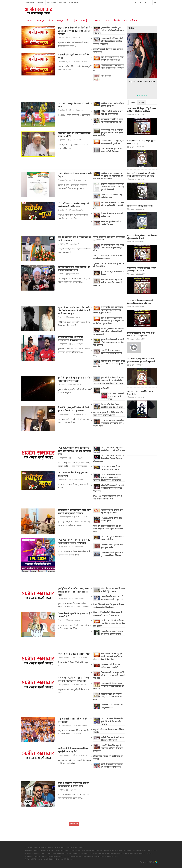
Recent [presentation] (141, 102)
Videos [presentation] (133, 102)
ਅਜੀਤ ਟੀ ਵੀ (62, 2)
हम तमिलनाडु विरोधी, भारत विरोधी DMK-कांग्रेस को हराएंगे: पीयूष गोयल (109, 248)
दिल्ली (62, 38)
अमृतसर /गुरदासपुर (65, 726)
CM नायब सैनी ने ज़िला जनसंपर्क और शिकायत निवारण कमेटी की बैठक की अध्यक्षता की (108, 41)
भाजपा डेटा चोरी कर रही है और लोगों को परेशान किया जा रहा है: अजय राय (108, 282)
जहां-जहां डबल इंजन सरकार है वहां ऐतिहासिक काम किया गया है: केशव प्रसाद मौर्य (109, 364)
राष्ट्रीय (62, 244)
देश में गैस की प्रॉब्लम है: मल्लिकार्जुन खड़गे (74, 654)
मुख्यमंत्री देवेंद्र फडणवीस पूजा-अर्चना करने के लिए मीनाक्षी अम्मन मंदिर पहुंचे (108, 30)
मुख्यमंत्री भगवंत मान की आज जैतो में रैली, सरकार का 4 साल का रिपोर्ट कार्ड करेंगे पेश (109, 342)
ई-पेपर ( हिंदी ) (40, 2)
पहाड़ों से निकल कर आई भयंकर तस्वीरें (140, 206)
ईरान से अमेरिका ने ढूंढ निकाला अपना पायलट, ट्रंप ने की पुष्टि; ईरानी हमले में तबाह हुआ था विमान (109, 321)
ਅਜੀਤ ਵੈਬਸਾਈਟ (51, 2)
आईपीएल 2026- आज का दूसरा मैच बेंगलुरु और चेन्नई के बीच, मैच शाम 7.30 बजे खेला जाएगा (108, 176)
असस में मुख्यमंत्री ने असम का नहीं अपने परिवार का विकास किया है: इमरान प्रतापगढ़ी (109, 331)
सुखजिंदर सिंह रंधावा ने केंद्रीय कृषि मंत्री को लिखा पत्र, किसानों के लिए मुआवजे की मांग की (113, 187)
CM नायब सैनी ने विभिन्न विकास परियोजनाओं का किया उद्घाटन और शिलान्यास (109, 686)
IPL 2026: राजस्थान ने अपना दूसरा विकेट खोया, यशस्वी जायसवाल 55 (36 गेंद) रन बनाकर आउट (107, 477)
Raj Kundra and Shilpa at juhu (142, 81)
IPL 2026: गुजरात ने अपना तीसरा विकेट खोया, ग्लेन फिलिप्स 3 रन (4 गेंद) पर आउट (109, 423)
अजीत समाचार (30, 2)
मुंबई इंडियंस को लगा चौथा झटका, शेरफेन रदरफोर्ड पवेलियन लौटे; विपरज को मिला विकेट (74, 592)
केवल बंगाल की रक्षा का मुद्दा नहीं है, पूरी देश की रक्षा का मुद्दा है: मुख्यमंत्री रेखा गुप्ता (109, 675)
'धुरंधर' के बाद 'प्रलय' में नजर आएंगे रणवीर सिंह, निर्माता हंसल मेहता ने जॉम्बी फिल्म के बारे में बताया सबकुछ (74, 310)
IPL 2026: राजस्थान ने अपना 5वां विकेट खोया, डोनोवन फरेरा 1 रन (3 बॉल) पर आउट (109, 458)
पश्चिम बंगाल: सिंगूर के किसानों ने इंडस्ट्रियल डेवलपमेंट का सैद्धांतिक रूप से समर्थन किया (108, 133)
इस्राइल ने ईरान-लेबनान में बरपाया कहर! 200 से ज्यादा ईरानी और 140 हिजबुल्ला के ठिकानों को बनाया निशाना (108, 380)
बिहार (62, 274)
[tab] (133, 102)
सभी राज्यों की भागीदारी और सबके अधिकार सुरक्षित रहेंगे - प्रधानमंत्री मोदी (109, 205)
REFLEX (152, 862)
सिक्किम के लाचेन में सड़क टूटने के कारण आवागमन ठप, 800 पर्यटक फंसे (109, 68)
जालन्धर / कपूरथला (65, 62)
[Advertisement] (65, 96)
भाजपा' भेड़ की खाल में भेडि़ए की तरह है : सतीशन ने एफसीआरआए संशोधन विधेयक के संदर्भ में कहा (108, 656)
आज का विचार (106, 76)
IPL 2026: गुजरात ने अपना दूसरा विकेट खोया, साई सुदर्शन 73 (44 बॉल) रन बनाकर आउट (74, 451)
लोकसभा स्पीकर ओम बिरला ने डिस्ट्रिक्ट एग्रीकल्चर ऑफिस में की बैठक (108, 697)
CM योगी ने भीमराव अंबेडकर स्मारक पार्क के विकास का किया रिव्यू (108, 353)
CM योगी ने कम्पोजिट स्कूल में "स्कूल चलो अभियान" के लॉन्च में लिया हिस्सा (108, 748)
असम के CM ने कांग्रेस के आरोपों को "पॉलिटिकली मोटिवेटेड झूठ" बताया (108, 122)
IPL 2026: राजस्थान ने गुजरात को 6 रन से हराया (116, 396)
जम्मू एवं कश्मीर (64, 414)
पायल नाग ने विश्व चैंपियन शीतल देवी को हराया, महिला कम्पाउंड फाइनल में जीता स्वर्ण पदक (108, 529)
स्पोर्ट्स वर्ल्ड (63, 110)
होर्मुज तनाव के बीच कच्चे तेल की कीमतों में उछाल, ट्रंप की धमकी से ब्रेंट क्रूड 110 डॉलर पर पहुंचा (74, 31)
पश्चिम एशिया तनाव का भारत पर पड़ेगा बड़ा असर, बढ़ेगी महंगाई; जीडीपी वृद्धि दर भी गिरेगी (108, 310)
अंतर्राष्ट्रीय (63, 385)
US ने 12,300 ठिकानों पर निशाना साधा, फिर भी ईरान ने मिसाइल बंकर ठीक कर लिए (109, 623)
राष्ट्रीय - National (65, 658)
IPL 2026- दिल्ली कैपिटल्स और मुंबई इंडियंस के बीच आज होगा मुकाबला (112, 721)
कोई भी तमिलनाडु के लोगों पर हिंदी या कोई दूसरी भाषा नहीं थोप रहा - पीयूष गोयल (109, 488)
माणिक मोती (105, 388)
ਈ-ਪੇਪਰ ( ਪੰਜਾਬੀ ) (74, 2)
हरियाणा (62, 140)
